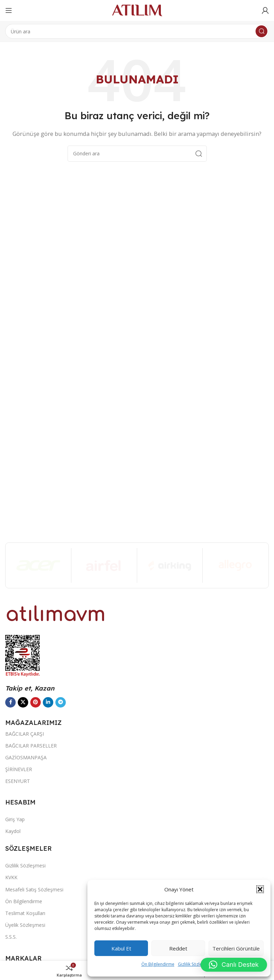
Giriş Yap (15, 819)
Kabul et (121, 948)
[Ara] (137, 31)
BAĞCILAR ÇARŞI (25, 734)
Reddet (178, 948)
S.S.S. (11, 937)
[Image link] (56, 613)
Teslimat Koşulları (25, 913)
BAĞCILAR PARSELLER (31, 746)
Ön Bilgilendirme (158, 964)
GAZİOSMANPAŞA (26, 757)
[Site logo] (137, 10)
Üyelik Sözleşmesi (25, 925)
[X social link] (23, 702)
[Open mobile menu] (9, 10)
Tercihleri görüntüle (236, 948)
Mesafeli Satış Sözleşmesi (34, 889)
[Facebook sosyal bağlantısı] (10, 702)
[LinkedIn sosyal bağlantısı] (48, 702)
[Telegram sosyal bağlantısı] (61, 702)
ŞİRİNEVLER (19, 769)
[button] (260, 889)
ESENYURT (18, 781)
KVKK (11, 877)
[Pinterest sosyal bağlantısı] (36, 702)
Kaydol (13, 831)
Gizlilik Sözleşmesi (196, 964)
